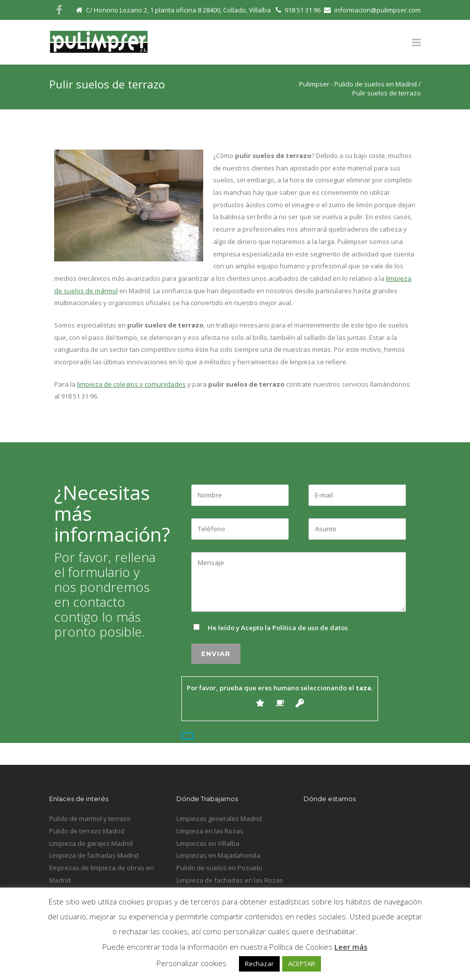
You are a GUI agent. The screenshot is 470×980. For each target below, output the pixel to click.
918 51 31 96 (303, 10)
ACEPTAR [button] (302, 964)
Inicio (387, 750)
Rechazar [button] (259, 964)
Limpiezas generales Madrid (219, 818)
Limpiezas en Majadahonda (218, 855)
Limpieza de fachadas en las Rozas (230, 880)
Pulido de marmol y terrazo (90, 818)
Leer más (351, 947)
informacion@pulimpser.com (378, 10)
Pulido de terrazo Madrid (87, 831)
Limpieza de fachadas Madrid (94, 855)
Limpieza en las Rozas (210, 831)
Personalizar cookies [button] (192, 963)
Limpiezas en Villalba (208, 843)
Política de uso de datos (310, 628)
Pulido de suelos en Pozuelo (219, 868)
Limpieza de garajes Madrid (91, 843)
